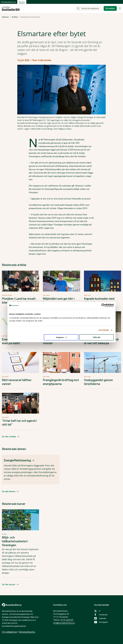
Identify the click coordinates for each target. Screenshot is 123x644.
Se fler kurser (9, 584)
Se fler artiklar (9, 437)
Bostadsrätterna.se (9, 2)
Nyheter (5, 17)
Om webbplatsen (9, 632)
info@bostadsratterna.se (64, 623)
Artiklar (15, 17)
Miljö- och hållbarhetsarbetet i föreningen (15, 541)
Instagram (103, 622)
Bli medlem (110, 8)
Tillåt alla (96, 337)
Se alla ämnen (9, 491)
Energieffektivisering (17, 460)
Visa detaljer (104, 330)
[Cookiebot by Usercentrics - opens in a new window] (103, 305)
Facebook (103, 615)
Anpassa (61, 337)
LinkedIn (103, 618)
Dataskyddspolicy (27, 632)
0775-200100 (67, 620)
